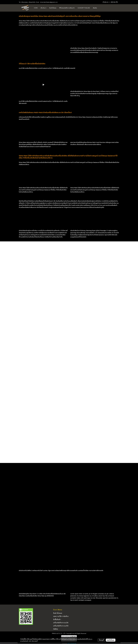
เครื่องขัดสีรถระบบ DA (61, 623)
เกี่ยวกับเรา (43, 8)
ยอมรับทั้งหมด (111, 640)
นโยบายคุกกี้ (35, 641)
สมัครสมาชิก (114, 2)
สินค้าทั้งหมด (53, 8)
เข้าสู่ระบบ (106, 2)
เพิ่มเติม (95, 8)
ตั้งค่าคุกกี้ (101, 640)
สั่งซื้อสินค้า (57, 619)
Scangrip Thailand (84, 8)
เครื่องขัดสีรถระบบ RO (61, 626)
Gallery (56, 629)
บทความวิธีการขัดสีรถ (61, 616)
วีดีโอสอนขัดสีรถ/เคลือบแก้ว (67, 8)
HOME (36, 8)
